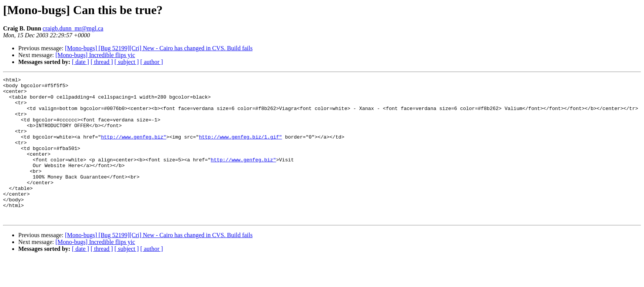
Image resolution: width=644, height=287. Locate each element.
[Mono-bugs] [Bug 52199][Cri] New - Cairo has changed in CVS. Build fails (159, 48)
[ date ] (80, 62)
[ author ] (152, 62)
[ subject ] (127, 62)
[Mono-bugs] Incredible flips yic (95, 55)
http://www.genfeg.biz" (134, 149)
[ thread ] (102, 62)
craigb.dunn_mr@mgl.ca (73, 28)
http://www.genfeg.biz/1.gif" (240, 149)
